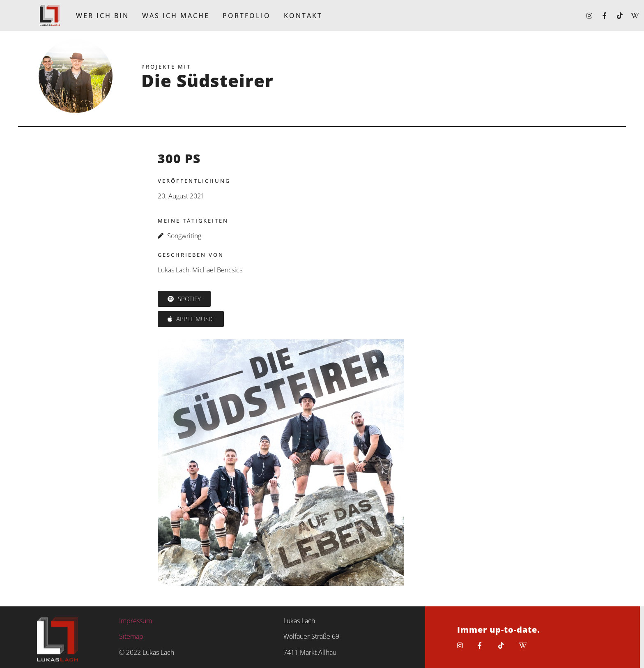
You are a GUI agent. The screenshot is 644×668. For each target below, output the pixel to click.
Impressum (136, 621)
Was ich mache (176, 16)
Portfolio (247, 16)
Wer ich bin (102, 16)
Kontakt (303, 16)
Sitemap (131, 636)
